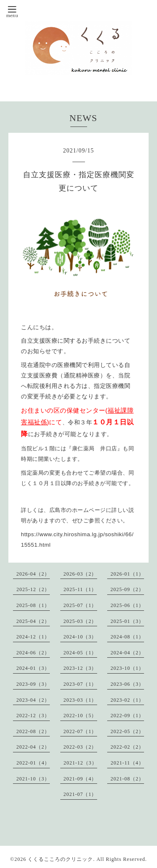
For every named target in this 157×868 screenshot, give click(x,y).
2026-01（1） (127, 574)
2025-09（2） (127, 589)
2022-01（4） (33, 763)
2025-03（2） (80, 621)
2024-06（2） (33, 653)
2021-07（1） (80, 794)
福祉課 (117, 410)
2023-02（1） (127, 700)
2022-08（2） (33, 731)
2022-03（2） (80, 747)
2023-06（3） (127, 684)
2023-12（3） (80, 668)
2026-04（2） (33, 574)
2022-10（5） (80, 716)
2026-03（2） (80, 574)
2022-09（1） (127, 716)
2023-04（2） (33, 700)
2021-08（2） (127, 779)
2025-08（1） (33, 605)
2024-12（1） (33, 637)
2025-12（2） (33, 589)
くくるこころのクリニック (60, 859)
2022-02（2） (127, 747)
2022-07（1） (80, 731)
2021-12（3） (80, 763)
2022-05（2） (127, 731)
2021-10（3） (33, 779)
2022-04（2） (33, 747)
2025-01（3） (127, 621)
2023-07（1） (80, 684)
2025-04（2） (33, 621)
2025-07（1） (80, 605)
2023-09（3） (33, 684)
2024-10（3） (80, 637)
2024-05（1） (80, 653)
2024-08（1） (127, 637)
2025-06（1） (127, 605)
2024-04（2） (127, 653)
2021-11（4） (127, 763)
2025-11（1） (80, 589)
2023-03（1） (80, 700)
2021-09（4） (80, 779)
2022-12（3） (33, 716)
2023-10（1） (127, 668)
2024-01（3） (33, 668)
